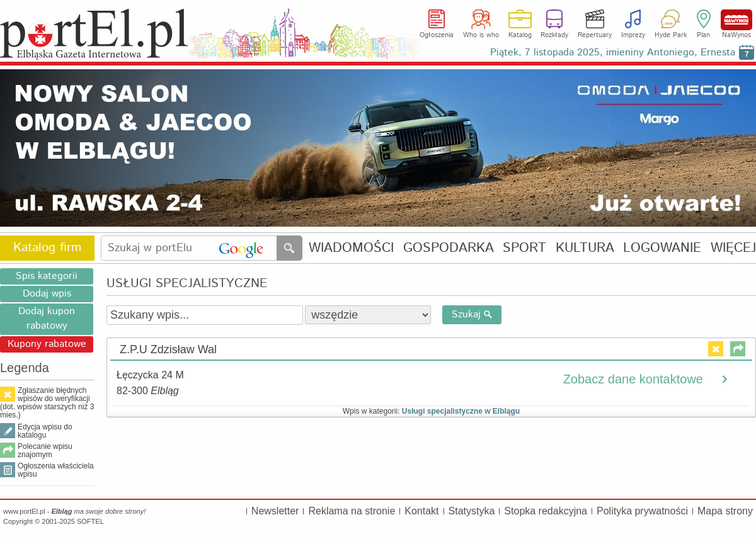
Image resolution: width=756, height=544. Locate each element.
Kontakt (421, 511)
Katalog (520, 35)
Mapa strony (725, 511)
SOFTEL (90, 521)
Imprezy (633, 35)
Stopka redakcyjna (546, 511)
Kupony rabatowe (47, 344)
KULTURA (585, 248)
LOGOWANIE (662, 248)
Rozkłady (554, 35)
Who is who (481, 35)
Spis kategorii (47, 276)
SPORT (524, 248)
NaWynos (736, 20)
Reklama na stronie (352, 511)
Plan (703, 35)
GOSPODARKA (449, 248)
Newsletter (275, 511)
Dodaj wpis (47, 294)
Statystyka (472, 511)
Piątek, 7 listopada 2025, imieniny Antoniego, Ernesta (613, 53)
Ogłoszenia (437, 35)
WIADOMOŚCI (351, 248)
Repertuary (595, 35)
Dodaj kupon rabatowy (47, 319)
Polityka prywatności (642, 511)
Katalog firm (47, 248)
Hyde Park (671, 35)
